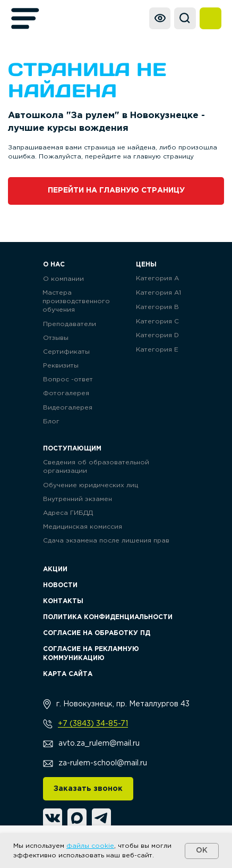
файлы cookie (90, 846)
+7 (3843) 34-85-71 (93, 724)
